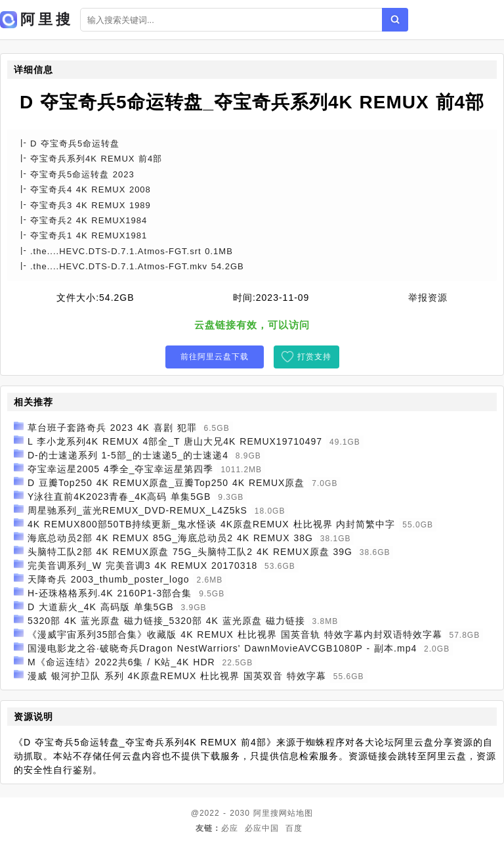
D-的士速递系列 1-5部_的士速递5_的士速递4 (128, 455)
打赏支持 (314, 357)
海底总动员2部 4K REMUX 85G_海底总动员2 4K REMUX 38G (170, 538)
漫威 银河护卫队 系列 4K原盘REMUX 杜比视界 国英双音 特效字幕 (177, 676)
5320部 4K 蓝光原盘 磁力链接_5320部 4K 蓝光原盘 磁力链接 (166, 621)
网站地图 (296, 813)
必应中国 (262, 828)
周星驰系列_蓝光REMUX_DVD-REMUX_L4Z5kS (137, 510)
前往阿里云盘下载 (215, 357)
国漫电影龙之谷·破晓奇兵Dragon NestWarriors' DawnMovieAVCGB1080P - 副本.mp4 (222, 648)
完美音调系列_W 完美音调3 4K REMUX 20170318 (142, 566)
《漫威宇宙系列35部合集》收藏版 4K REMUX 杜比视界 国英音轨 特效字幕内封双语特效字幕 (235, 634)
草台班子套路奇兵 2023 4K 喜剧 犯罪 (112, 428)
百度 (294, 828)
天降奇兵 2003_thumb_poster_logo (109, 579)
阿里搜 (266, 813)
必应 (230, 828)
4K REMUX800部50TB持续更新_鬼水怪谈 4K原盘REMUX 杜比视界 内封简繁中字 (212, 524)
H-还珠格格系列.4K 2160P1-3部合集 (110, 593)
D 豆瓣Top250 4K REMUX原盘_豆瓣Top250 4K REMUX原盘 (166, 483)
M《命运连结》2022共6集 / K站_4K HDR (121, 662)
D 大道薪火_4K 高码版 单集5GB (101, 607)
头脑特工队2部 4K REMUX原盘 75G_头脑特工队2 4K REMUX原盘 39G (190, 552)
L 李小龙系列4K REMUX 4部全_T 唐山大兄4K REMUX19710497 (175, 441)
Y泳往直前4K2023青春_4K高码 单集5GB (119, 497)
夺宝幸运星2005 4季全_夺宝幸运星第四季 (121, 469)
